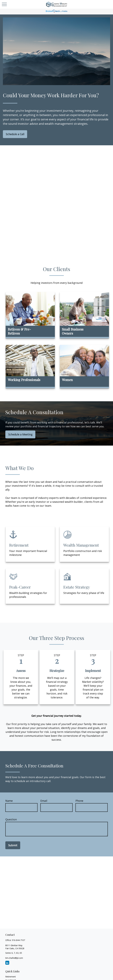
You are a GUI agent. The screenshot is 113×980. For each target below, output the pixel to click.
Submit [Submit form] (13, 845)
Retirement (11, 977)
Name (9, 801)
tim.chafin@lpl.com (14, 958)
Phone (79, 801)
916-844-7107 (18, 940)
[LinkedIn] (7, 963)
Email (44, 801)
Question (11, 819)
